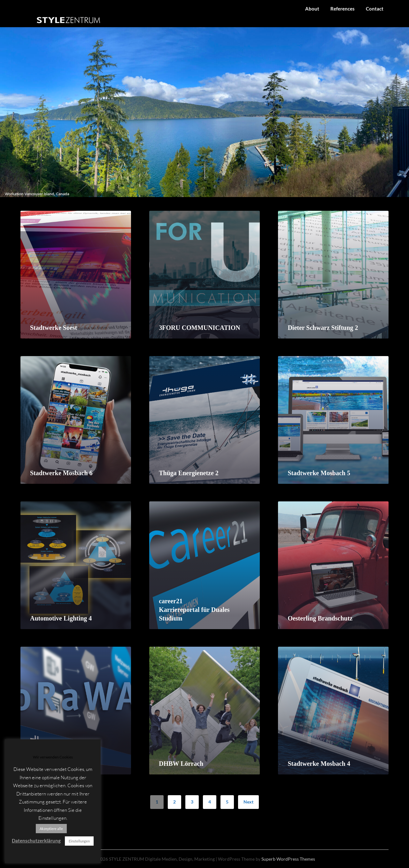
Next (248, 802)
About (312, 9)
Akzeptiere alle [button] (51, 829)
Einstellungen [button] (79, 841)
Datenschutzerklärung (36, 841)
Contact (375, 9)
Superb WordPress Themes (288, 859)
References (343, 9)
